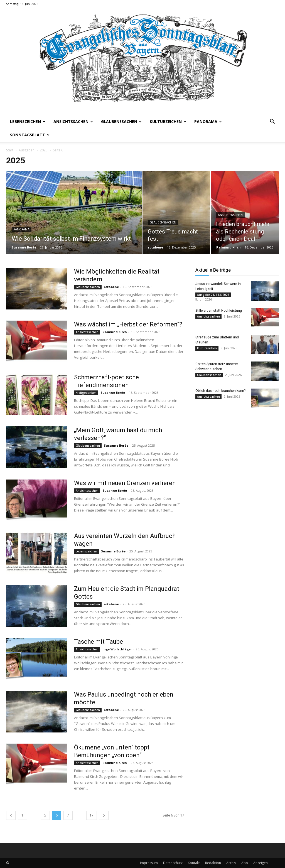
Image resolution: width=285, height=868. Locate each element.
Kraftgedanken (86, 393)
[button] (272, 122)
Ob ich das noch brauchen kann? (220, 391)
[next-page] (104, 815)
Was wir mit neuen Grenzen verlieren (125, 483)
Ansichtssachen (73, 121)
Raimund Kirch (229, 247)
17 (92, 815)
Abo (245, 863)
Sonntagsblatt (30, 135)
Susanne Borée (24, 247)
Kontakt (194, 863)
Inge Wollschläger (117, 649)
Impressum (149, 863)
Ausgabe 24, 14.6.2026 (213, 295)
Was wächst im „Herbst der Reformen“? (128, 324)
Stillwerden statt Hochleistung (219, 311)
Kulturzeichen (168, 121)
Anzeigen (261, 863)
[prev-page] (11, 815)
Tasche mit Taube (99, 642)
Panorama (208, 121)
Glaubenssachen (121, 121)
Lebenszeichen (28, 121)
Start (10, 150)
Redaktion (213, 863)
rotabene (156, 247)
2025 (44, 150)
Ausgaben (27, 150)
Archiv (231, 863)
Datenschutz (173, 863)
